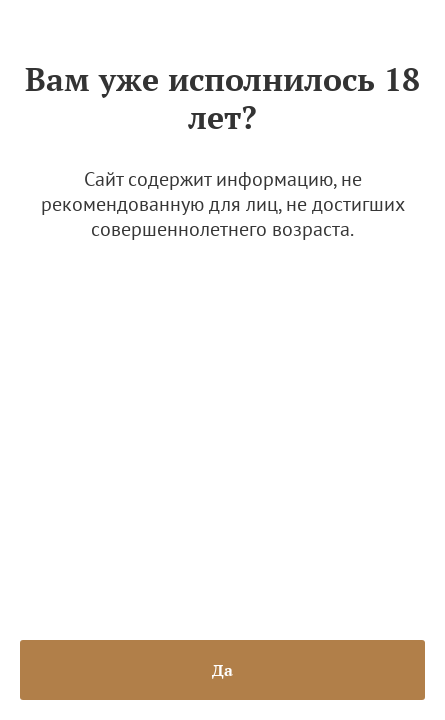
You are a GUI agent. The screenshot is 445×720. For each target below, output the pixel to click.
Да (222, 670)
